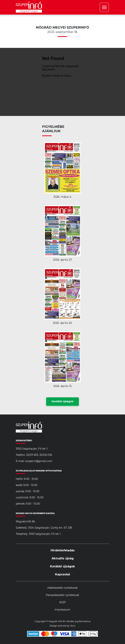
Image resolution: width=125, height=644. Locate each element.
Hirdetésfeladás (63, 550)
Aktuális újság (63, 558)
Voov (73, 626)
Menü (104, 7)
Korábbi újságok (62, 402)
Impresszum (63, 610)
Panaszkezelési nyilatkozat (62, 595)
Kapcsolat (63, 574)
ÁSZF (63, 602)
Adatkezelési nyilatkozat (62, 588)
